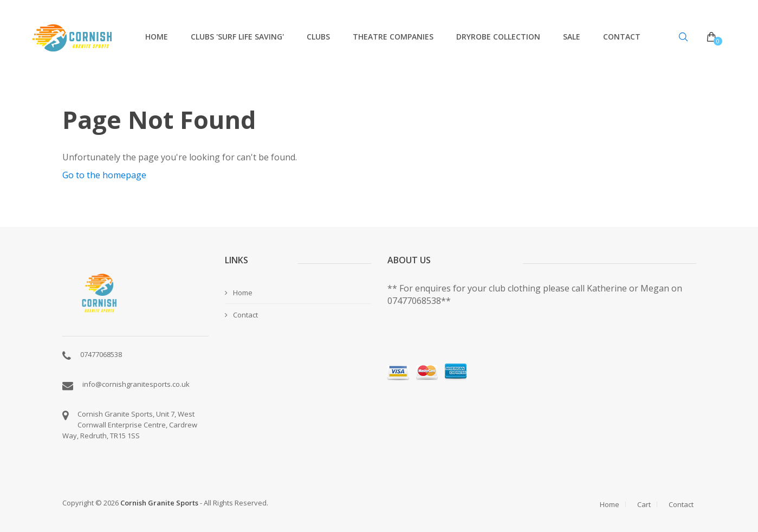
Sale (572, 37)
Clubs (318, 37)
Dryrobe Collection (498, 37)
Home (157, 37)
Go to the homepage (104, 175)
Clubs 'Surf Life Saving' (237, 37)
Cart (644, 504)
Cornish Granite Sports (159, 503)
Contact (622, 37)
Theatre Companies (393, 37)
